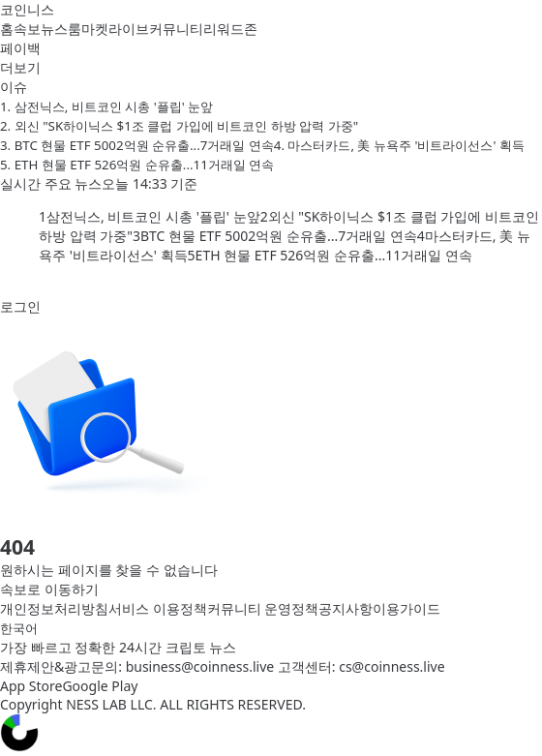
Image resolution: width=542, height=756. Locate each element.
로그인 (20, 306)
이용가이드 (406, 608)
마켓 (95, 29)
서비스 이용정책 (158, 608)
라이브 (129, 29)
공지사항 (346, 608)
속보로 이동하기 (49, 589)
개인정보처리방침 (54, 608)
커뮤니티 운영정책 (263, 608)
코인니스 (27, 9)
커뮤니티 (176, 29)
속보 (27, 29)
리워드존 (230, 29)
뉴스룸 (61, 29)
